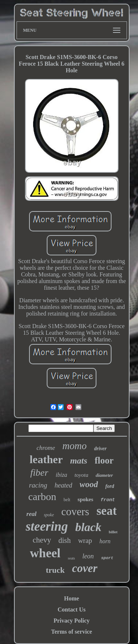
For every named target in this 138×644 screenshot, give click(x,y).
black (88, 527)
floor (104, 460)
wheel (45, 553)
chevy (42, 540)
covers (75, 512)
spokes (86, 499)
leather (46, 459)
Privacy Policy (71, 621)
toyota (81, 475)
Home (72, 598)
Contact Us (72, 609)
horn (105, 541)
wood (89, 484)
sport (107, 558)
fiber (39, 473)
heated (63, 485)
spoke (49, 515)
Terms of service (72, 632)
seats (71, 558)
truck (55, 570)
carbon (42, 497)
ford (110, 486)
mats (79, 461)
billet (113, 532)
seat (107, 511)
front (108, 500)
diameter (104, 475)
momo (75, 446)
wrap (85, 540)
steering (47, 526)
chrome (46, 448)
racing (38, 485)
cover (85, 568)
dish (65, 540)
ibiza (61, 475)
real (31, 514)
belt (67, 500)
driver (100, 449)
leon (88, 556)
